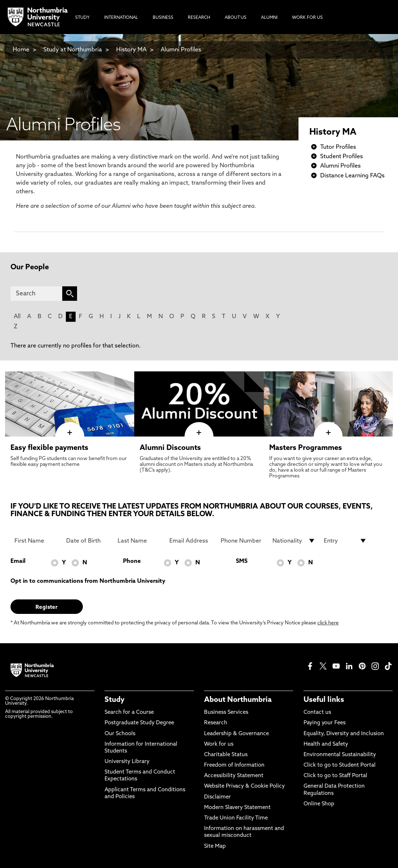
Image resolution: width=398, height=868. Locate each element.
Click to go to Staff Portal (335, 776)
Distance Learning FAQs (352, 176)
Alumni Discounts (170, 448)
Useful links (324, 700)
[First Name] (36, 541)
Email (18, 561)
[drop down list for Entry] (345, 541)
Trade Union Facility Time (236, 818)
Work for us (219, 744)
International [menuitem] (121, 18)
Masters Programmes (306, 448)
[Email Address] (191, 541)
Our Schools (120, 734)
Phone (132, 561)
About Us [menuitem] (236, 18)
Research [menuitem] (199, 18)
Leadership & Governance (236, 734)
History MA (131, 50)
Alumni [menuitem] (269, 18)
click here (328, 623)
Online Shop (319, 804)
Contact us (317, 713)
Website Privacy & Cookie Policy (244, 786)
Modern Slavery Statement (237, 808)
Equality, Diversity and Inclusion (344, 734)
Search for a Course (129, 713)
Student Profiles (342, 157)
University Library (127, 762)
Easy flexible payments (49, 448)
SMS (242, 561)
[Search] (37, 294)
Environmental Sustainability (340, 755)
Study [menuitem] (82, 18)
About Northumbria (238, 700)
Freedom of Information (234, 765)
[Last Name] (139, 541)
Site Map (215, 846)
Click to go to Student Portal (340, 765)
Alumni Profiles (181, 50)
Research (216, 723)
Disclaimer (217, 797)
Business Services (226, 713)
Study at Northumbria (73, 50)
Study (115, 700)
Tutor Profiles (338, 147)
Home (21, 50)
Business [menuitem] (163, 18)
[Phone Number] (242, 541)
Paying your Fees (325, 723)
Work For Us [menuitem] (307, 18)
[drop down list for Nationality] (294, 541)
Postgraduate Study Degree (139, 723)
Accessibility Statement (234, 776)
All (17, 317)
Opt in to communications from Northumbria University (88, 581)
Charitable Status (226, 755)
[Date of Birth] (88, 541)
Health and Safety (326, 744)
